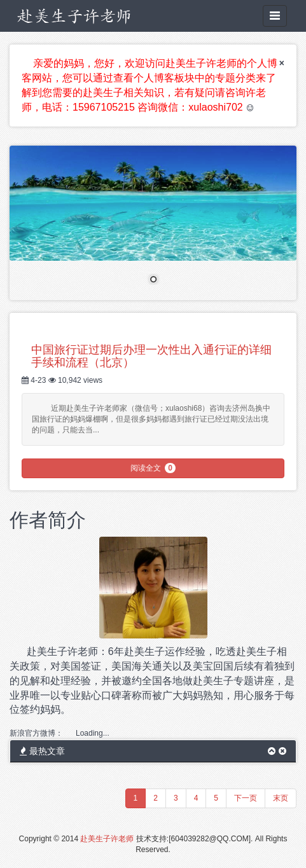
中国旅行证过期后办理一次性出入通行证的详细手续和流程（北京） (151, 356)
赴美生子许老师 (107, 839)
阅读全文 (153, 468)
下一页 (246, 798)
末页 (281, 798)
